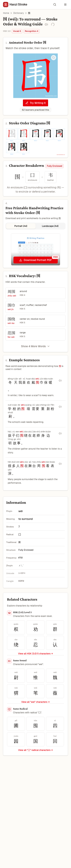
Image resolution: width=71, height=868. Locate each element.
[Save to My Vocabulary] (53, 24)
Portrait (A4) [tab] (21, 226)
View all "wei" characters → (35, 702)
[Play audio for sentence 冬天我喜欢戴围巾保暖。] (60, 381)
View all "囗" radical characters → (35, 750)
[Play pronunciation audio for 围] (46, 24)
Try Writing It (35, 103)
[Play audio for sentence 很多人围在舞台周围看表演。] (60, 464)
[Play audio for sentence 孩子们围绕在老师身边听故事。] (60, 433)
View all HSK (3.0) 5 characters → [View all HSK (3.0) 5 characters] (35, 654)
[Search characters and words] (55, 5)
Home (6, 13)
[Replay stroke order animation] (54, 58)
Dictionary (19, 13)
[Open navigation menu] (65, 5)
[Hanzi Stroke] (15, 5)
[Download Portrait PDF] (36, 260)
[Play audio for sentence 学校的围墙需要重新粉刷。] (60, 407)
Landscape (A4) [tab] (50, 226)
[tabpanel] (35, 249)
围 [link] (29, 13)
